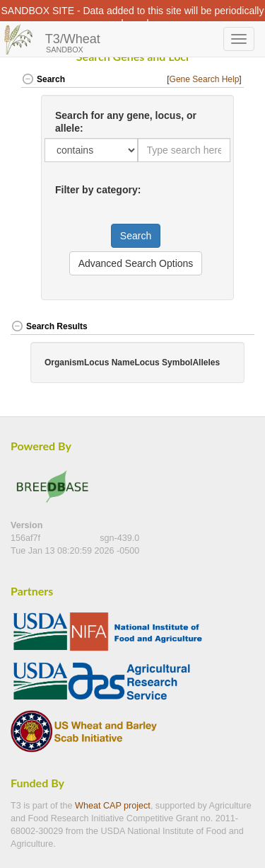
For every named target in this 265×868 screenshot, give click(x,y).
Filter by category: (98, 190)
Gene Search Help (205, 79)
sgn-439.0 (119, 538)
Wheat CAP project (113, 806)
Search (43, 79)
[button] (243, 327)
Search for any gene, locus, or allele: (126, 122)
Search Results (49, 326)
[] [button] (205, 79)
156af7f (27, 538)
